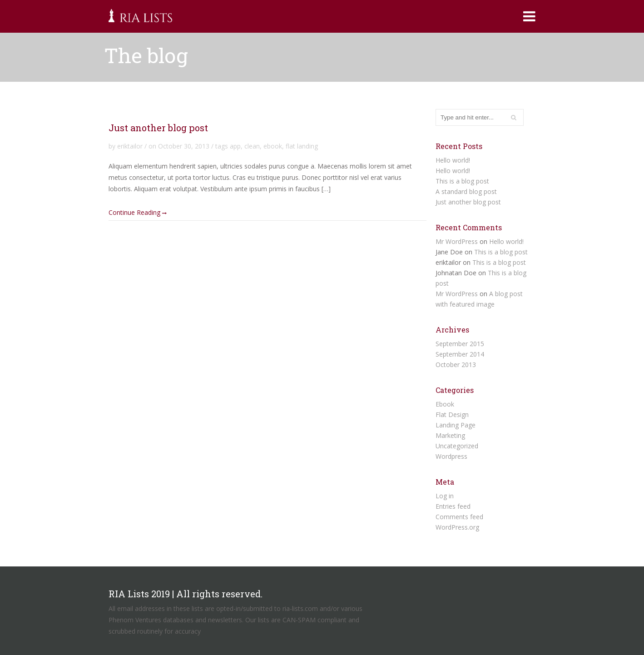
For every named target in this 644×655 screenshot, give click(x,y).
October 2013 (456, 365)
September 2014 (460, 354)
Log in (445, 496)
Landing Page (456, 425)
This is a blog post (462, 181)
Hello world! (453, 160)
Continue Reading (138, 212)
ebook (273, 146)
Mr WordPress (457, 241)
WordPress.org (457, 527)
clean (252, 146)
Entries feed (453, 506)
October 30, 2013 (184, 146)
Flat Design (452, 414)
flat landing (302, 146)
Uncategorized (457, 446)
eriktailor (130, 146)
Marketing (450, 435)
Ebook (445, 404)
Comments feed (459, 517)
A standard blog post (466, 191)
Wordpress (451, 456)
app (235, 146)
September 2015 (460, 344)
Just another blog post (158, 128)
